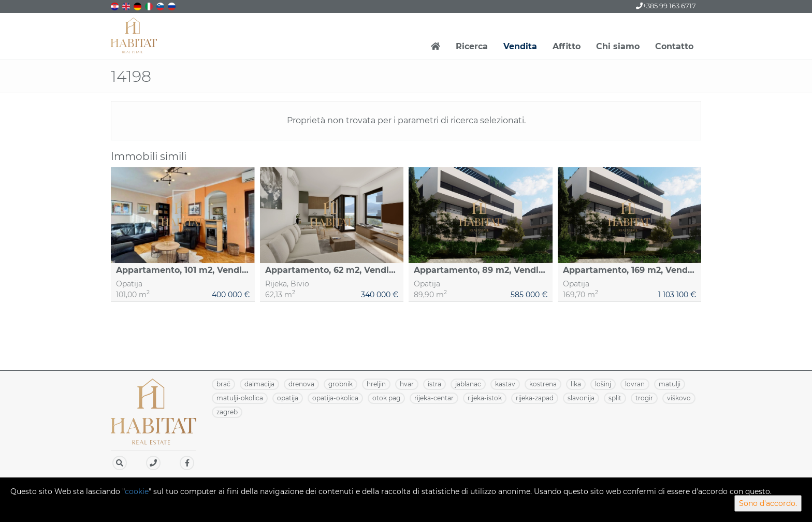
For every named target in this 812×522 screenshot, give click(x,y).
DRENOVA (301, 384)
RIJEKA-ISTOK (485, 398)
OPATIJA (288, 398)
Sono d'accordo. (768, 503)
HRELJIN (376, 384)
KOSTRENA (543, 384)
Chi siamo (618, 46)
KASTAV (505, 384)
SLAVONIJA (581, 398)
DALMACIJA (259, 384)
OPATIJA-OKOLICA (335, 398)
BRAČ (223, 384)
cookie (137, 491)
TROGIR (644, 398)
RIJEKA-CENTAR (434, 398)
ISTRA (434, 384)
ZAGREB (227, 412)
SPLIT (615, 398)
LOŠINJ (603, 384)
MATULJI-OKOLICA (240, 398)
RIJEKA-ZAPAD (535, 398)
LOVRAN (635, 384)
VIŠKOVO (679, 398)
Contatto (674, 46)
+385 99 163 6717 (666, 6)
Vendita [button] (520, 46)
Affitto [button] (567, 46)
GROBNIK (340, 384)
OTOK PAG (386, 398)
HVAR (407, 384)
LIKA (576, 384)
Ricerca (472, 46)
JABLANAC (468, 384)
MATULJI (670, 384)
